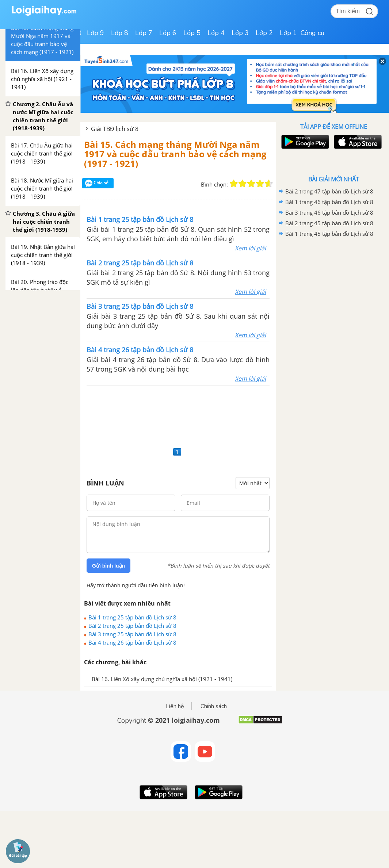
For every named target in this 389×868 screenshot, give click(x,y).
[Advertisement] (178, 415)
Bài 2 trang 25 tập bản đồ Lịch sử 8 (132, 626)
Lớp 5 (192, 33)
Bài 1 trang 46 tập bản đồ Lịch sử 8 (329, 202)
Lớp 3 (240, 33)
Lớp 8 (120, 33)
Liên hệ (175, 706)
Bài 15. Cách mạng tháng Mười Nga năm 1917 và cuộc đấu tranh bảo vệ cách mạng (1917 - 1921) (175, 154)
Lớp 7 (144, 33)
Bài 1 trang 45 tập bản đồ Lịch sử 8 (329, 234)
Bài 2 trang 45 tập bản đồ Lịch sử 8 (329, 223)
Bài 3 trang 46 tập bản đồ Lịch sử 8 (329, 212)
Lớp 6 (168, 33)
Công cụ (312, 33)
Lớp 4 (216, 33)
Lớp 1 (288, 33)
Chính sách (214, 706)
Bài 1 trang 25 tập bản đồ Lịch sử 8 (132, 617)
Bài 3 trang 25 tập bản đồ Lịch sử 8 (132, 634)
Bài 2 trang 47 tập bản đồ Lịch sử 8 (329, 191)
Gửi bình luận (108, 566)
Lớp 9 (96, 33)
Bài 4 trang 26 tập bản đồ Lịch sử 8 (132, 642)
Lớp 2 (264, 33)
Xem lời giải (250, 248)
